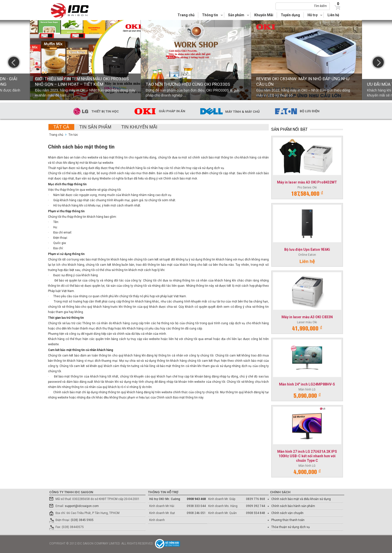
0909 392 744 (255, 506)
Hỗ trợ (312, 15)
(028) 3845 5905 (82, 520)
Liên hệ (333, 15)
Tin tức (73, 135)
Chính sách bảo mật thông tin (81, 147)
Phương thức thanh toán (288, 520)
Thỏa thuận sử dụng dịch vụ (290, 527)
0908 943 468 (196, 499)
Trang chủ (186, 15)
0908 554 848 (255, 513)
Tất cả (61, 127)
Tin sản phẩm (95, 127)
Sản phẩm (236, 15)
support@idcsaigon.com (82, 506)
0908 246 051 (196, 513)
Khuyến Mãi (264, 15)
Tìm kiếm (320, 6)
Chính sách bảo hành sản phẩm (293, 506)
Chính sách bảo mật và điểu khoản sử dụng (301, 499)
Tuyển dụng (290, 15)
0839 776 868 (255, 499)
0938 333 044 (196, 506)
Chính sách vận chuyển (287, 513)
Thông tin (210, 15)
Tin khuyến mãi (139, 127)
